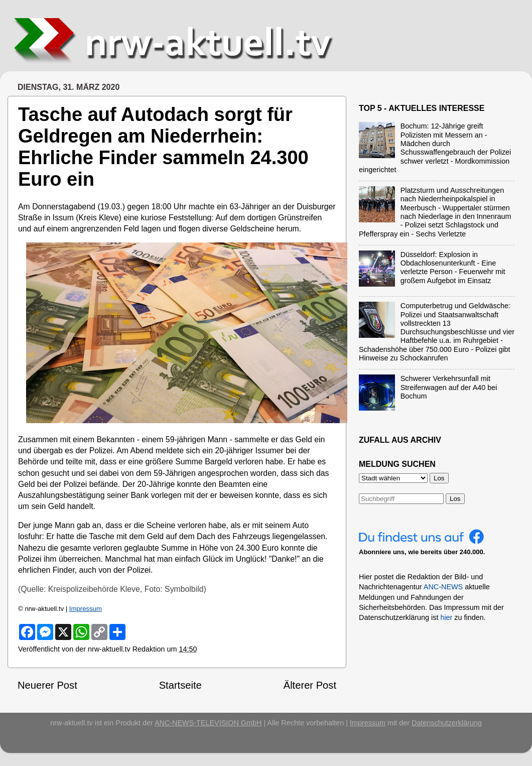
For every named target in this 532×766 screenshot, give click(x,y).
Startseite (180, 685)
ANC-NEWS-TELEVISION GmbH (208, 723)
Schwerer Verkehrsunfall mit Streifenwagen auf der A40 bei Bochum (449, 387)
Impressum (86, 609)
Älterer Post (310, 685)
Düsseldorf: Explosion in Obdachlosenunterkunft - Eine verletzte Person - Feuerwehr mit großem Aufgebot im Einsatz (453, 268)
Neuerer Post (47, 685)
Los (455, 499)
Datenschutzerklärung (447, 723)
